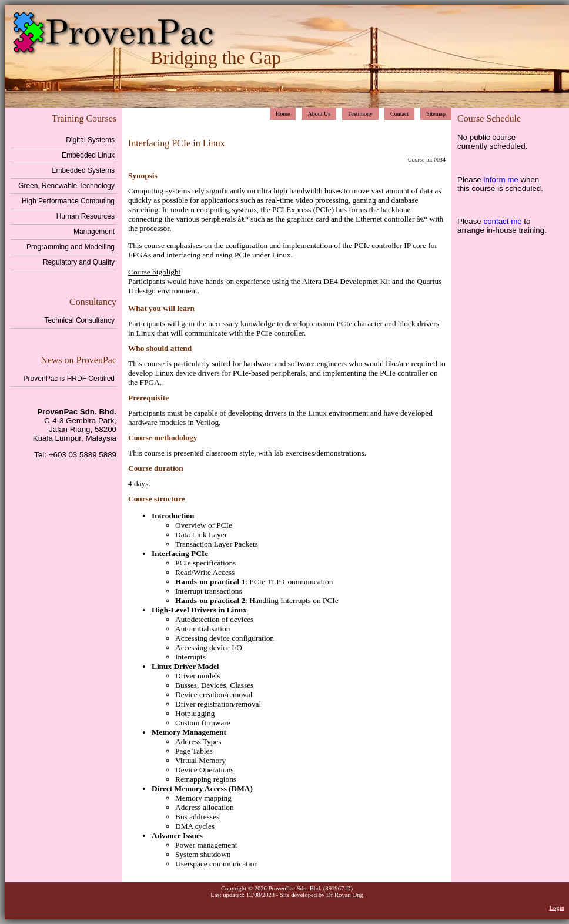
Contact (399, 114)
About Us (319, 114)
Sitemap (436, 114)
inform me (501, 180)
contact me (502, 221)
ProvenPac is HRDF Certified (69, 379)
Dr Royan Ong (345, 895)
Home (283, 114)
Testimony (360, 114)
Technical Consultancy (80, 320)
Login (557, 908)
